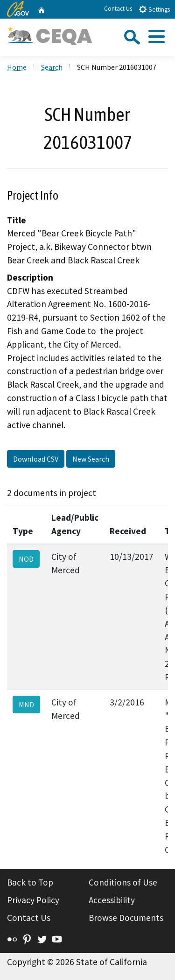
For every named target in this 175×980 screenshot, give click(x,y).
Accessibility (112, 900)
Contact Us (118, 9)
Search (52, 67)
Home (17, 67)
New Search (91, 459)
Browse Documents (126, 918)
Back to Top (30, 882)
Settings (154, 9)
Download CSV (36, 459)
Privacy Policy (33, 900)
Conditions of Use (123, 882)
